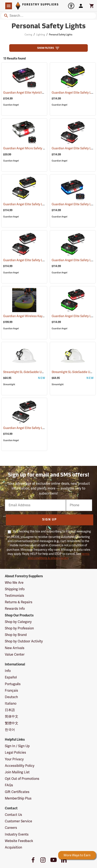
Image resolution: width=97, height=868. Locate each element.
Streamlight (9, 384)
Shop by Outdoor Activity (24, 641)
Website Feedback (19, 841)
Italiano (11, 704)
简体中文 (12, 717)
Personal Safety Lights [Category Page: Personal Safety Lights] (49, 27)
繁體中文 (12, 723)
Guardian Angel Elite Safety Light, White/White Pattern (44, 428)
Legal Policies (15, 753)
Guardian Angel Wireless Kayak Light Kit (35, 316)
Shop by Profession (19, 628)
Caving (28, 35)
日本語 (10, 710)
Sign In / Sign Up (17, 746)
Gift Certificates (17, 792)
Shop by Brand (16, 635)
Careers (11, 828)
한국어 (10, 730)
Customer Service (18, 821)
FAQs (9, 785)
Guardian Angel (11, 105)
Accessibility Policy (20, 766)
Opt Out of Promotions (22, 779)
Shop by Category (18, 622)
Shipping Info (15, 589)
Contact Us (13, 815)
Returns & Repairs (19, 602)
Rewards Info (15, 609)
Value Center (15, 655)
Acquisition (13, 847)
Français (11, 691)
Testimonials (14, 596)
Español (11, 677)
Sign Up (49, 520)
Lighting (41, 35)
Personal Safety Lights (61, 35)
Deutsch (11, 697)
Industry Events (17, 834)
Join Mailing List (17, 772)
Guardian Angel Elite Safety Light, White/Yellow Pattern (45, 204)
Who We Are (14, 583)
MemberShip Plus (18, 798)
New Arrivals (15, 648)
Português (13, 684)
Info (8, 671)
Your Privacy (14, 759)
